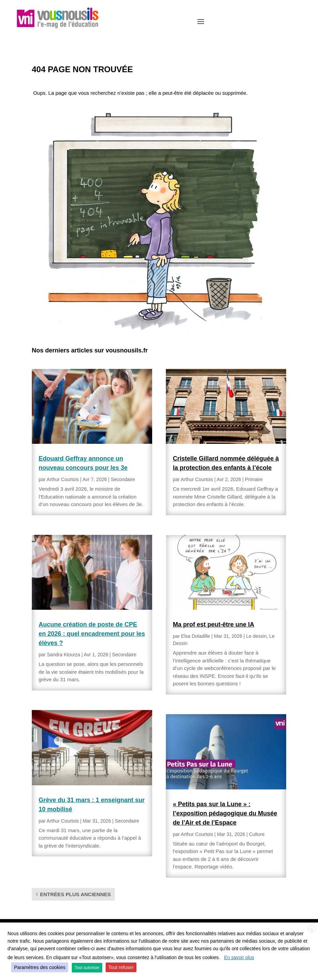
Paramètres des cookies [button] (40, 967)
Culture (257, 834)
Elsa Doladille (196, 636)
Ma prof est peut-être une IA (213, 624)
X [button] (312, 929)
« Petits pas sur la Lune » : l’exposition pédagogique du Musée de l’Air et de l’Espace (225, 813)
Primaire (254, 479)
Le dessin (256, 636)
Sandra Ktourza (63, 655)
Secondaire (123, 479)
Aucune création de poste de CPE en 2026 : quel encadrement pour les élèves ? (92, 634)
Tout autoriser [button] (87, 968)
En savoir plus (239, 957)
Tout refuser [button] (121, 967)
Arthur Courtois (63, 479)
